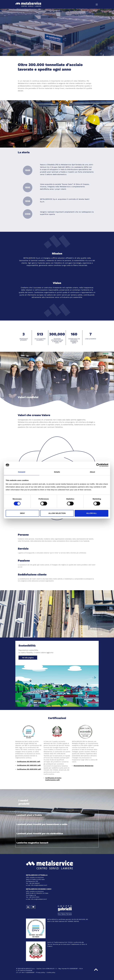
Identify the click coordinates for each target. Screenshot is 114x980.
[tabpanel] (57, 32)
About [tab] (92, 472)
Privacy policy (41, 972)
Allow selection (57, 513)
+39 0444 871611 (34, 897)
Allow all (92, 513)
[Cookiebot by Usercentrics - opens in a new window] (98, 465)
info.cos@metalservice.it (39, 899)
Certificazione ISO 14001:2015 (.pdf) (29, 765)
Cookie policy (51, 972)
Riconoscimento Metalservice (83, 766)
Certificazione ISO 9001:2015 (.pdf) (29, 762)
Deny (23, 513)
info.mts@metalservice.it (39, 885)
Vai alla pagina (28, 658)
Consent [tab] (22, 472)
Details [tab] (57, 472)
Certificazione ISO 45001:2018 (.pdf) (29, 769)
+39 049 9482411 (34, 883)
